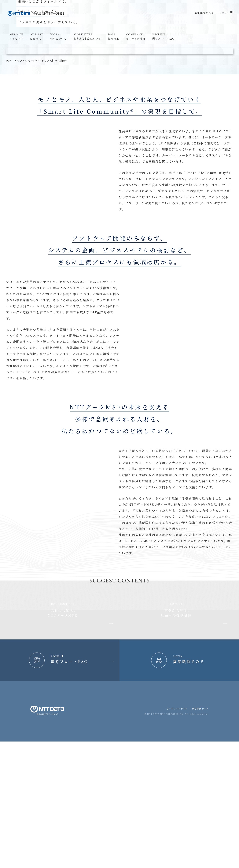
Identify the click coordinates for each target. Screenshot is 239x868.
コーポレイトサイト (176, 808)
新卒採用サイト (200, 808)
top (8, 148)
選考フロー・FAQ (163, 37)
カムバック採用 (136, 37)
